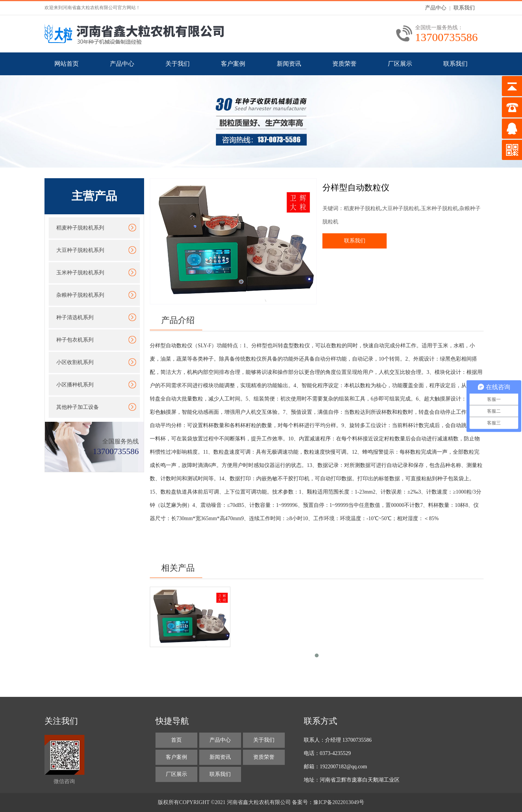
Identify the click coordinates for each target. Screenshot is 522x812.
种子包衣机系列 (75, 340)
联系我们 (464, 8)
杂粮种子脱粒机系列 (80, 295)
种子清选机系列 (75, 317)
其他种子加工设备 (78, 407)
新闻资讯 (289, 64)
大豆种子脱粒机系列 (80, 250)
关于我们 (178, 64)
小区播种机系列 (75, 385)
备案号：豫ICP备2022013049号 (328, 802)
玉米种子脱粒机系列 (80, 273)
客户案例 (233, 64)
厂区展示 (400, 64)
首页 (176, 740)
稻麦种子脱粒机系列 (80, 228)
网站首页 (67, 64)
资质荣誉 (344, 64)
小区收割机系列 (75, 362)
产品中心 (436, 8)
